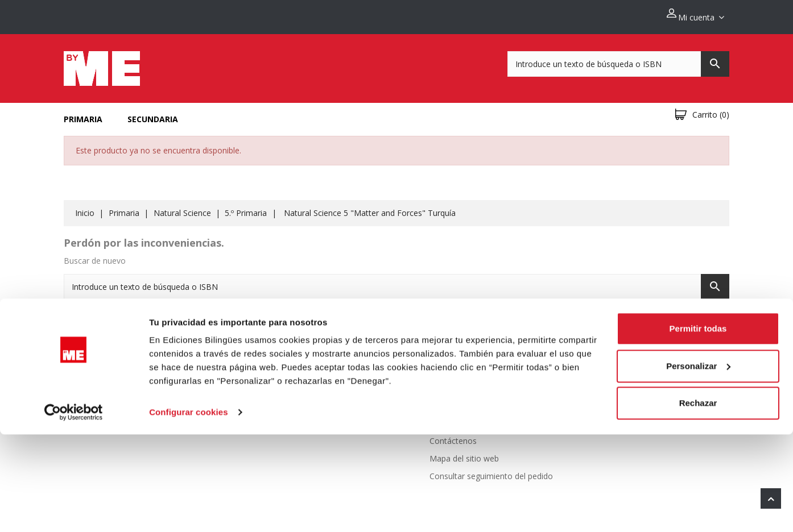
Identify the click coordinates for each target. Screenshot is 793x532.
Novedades (301, 382)
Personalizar (698, 463)
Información (628, 356)
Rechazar (698, 500)
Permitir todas (698, 426)
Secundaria (153, 113)
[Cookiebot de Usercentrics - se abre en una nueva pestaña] (74, 510)
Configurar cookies (189, 510)
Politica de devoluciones (474, 382)
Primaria (83, 113)
